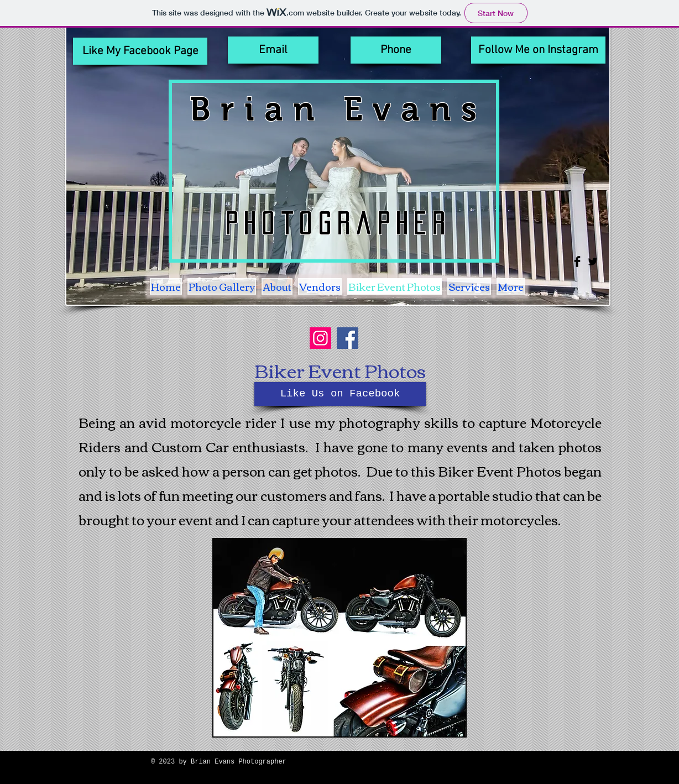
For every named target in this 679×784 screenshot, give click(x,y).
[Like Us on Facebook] (340, 394)
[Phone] (396, 50)
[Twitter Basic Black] (593, 262)
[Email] (273, 50)
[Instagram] (320, 338)
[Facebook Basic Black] (577, 262)
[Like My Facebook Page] (140, 51)
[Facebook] (348, 338)
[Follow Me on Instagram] (538, 50)
